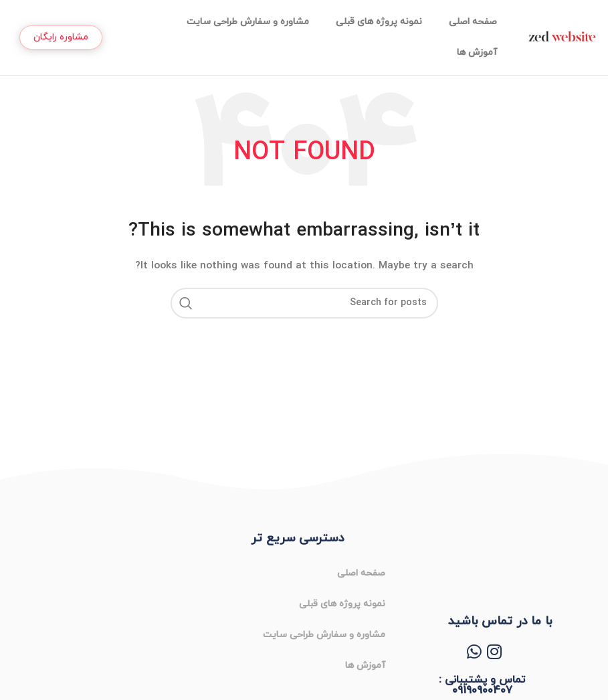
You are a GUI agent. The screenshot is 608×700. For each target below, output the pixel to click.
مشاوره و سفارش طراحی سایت (248, 22)
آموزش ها (477, 53)
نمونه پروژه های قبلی (379, 22)
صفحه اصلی (473, 22)
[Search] (304, 303)
